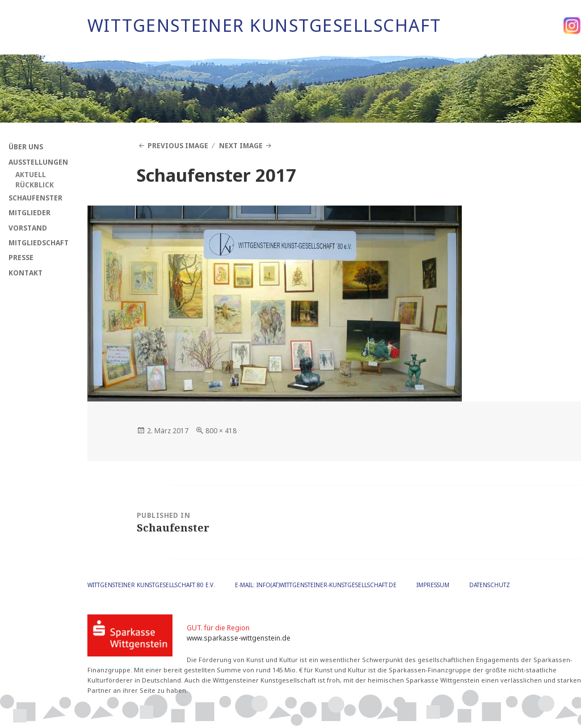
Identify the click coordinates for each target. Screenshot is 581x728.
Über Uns (26, 147)
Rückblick (35, 185)
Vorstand (28, 228)
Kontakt (26, 273)
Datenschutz (490, 585)
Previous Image (178, 146)
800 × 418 (221, 431)
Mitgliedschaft (39, 243)
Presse (21, 258)
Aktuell (31, 175)
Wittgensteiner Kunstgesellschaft (264, 25)
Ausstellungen (38, 162)
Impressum (433, 585)
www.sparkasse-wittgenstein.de (239, 638)
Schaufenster (35, 198)
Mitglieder (30, 213)
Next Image (241, 146)
